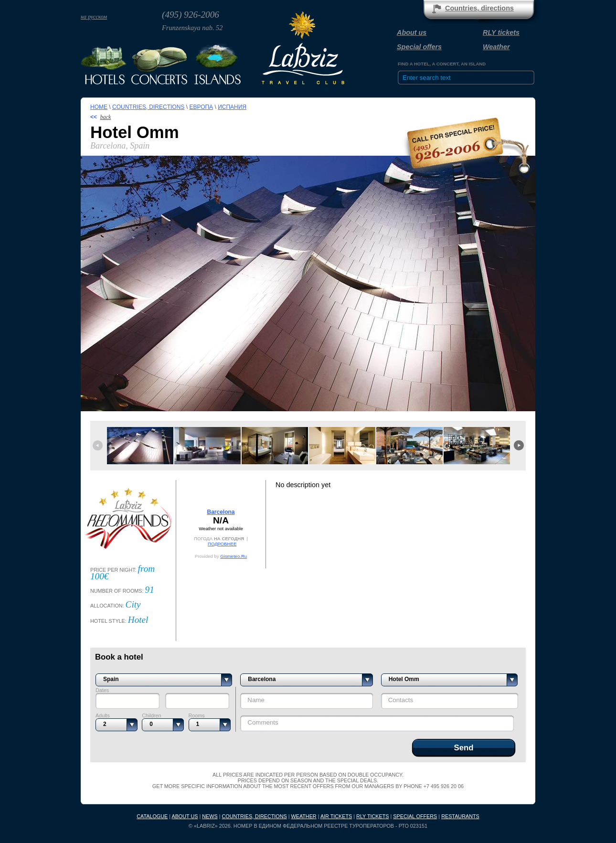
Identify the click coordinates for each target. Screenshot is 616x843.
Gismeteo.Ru (234, 556)
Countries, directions (479, 8)
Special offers (419, 47)
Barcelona (221, 512)
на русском (94, 17)
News (210, 816)
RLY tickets (501, 32)
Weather (496, 47)
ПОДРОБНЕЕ (222, 544)
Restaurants (460, 816)
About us (412, 32)
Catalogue (152, 816)
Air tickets (336, 816)
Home (99, 107)
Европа (201, 107)
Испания (232, 107)
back (106, 117)
